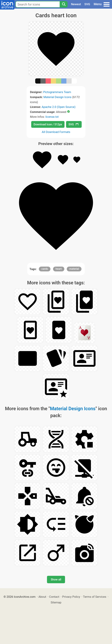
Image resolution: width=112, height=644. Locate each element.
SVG (87, 4)
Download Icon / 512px (48, 124)
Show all (56, 580)
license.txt (52, 117)
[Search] (64, 4)
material (74, 269)
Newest (76, 4)
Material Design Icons (58, 97)
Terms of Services (95, 597)
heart (59, 269)
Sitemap (56, 602)
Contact (54, 597)
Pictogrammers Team (57, 92)
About (42, 597)
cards (45, 269)
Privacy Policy (71, 597)
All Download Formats (56, 132)
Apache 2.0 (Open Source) (59, 107)
